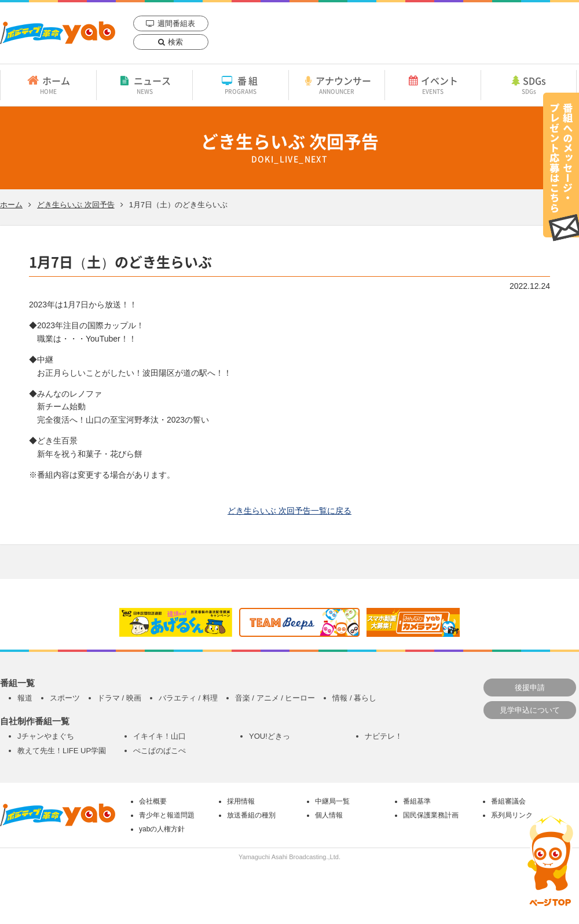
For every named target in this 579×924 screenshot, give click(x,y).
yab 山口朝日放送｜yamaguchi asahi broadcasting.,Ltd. (58, 33)
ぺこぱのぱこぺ (160, 751)
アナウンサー (337, 85)
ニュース (144, 85)
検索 (175, 42)
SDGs (529, 85)
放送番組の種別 (251, 815)
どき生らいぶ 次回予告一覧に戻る (289, 511)
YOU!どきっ (270, 736)
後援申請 (530, 687)
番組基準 (417, 801)
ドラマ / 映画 (119, 698)
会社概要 (153, 801)
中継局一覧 (332, 801)
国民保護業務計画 (431, 815)
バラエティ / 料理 (188, 698)
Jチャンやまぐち (46, 736)
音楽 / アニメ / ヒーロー (275, 698)
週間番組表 (176, 23)
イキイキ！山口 (160, 736)
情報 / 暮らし (354, 698)
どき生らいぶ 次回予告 (76, 205)
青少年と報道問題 (167, 815)
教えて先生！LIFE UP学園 (62, 751)
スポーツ (65, 698)
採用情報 (241, 801)
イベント (433, 85)
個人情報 (329, 815)
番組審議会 (508, 801)
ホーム (48, 85)
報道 (25, 698)
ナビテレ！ (384, 736)
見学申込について (530, 710)
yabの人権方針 (162, 829)
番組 (241, 85)
